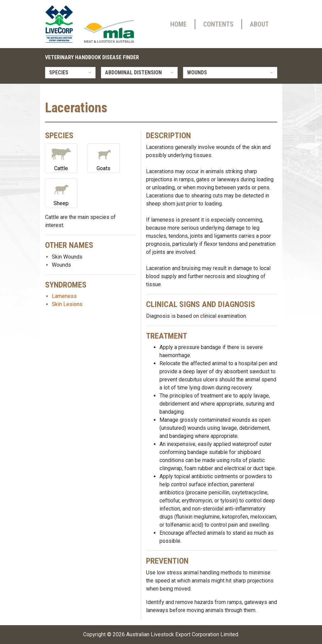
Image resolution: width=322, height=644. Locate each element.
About (259, 24)
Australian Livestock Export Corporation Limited (182, 634)
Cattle (61, 158)
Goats (104, 158)
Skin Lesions (67, 304)
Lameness (64, 296)
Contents (218, 24)
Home (178, 24)
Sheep (61, 193)
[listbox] (70, 73)
